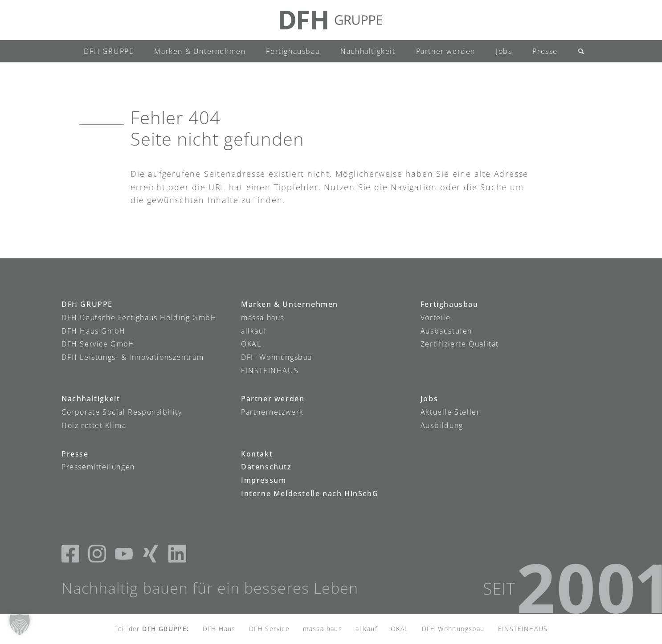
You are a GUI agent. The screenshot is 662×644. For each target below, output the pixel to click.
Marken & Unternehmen (290, 304)
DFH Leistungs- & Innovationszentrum (133, 357)
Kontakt (257, 454)
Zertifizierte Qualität (460, 344)
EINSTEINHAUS (270, 371)
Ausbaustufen (446, 331)
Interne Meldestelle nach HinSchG (310, 493)
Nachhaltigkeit (91, 399)
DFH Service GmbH (98, 344)
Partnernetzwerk (272, 412)
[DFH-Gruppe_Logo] (331, 20)
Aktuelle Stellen (451, 412)
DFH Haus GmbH (94, 331)
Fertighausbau (450, 304)
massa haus (263, 318)
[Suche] (578, 51)
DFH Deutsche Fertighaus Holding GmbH (139, 318)
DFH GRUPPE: (165, 629)
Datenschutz (266, 467)
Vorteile (436, 318)
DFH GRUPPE (87, 304)
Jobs (429, 399)
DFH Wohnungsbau (277, 357)
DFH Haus (219, 629)
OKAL (251, 344)
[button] (20, 624)
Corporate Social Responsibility (122, 412)
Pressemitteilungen (98, 467)
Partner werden (273, 399)
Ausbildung (442, 425)
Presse (75, 454)
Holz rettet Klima (94, 425)
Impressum (264, 480)
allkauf (254, 331)
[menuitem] (109, 51)
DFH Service (269, 629)
